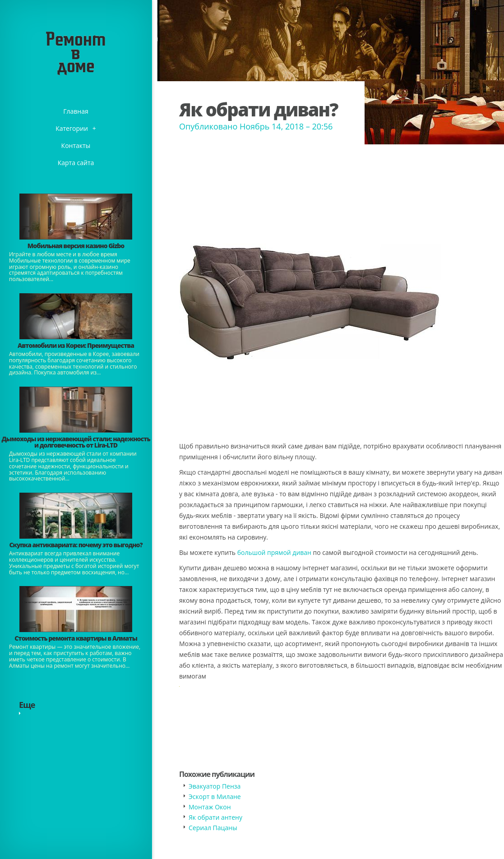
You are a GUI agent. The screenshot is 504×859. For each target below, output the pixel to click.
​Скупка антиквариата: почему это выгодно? (76, 545)
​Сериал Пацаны (213, 828)
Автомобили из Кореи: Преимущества (76, 345)
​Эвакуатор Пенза (215, 786)
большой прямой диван (274, 552)
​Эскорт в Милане (215, 797)
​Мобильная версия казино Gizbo (76, 246)
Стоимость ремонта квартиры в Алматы (76, 638)
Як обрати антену (215, 817)
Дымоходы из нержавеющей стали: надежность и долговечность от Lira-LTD (76, 442)
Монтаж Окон (210, 807)
